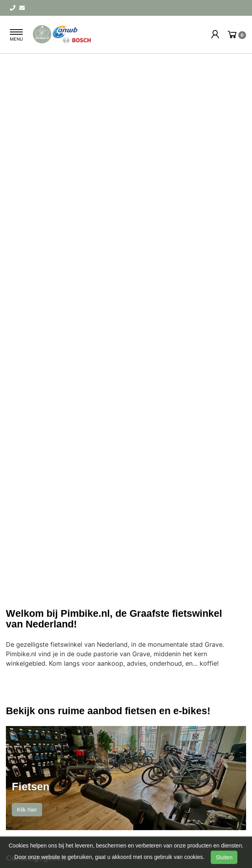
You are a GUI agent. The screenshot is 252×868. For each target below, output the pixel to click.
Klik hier (27, 809)
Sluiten (224, 857)
